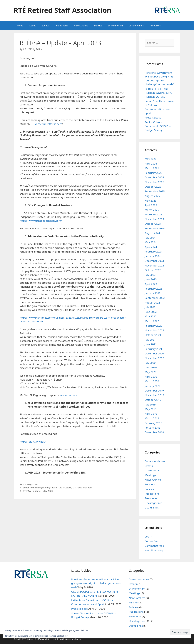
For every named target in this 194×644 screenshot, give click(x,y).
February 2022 (153, 326)
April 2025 (151, 205)
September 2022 (155, 298)
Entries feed (152, 541)
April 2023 (151, 284)
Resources (155, 26)
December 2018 (154, 432)
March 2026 (152, 168)
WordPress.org (154, 550)
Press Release (153, 118)
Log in (148, 537)
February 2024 (153, 252)
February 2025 (153, 214)
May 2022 (151, 316)
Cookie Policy (63, 636)
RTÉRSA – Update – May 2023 (38, 491)
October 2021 (153, 335)
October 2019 (153, 400)
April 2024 (151, 247)
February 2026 (153, 173)
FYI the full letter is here (48, 124)
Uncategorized (31, 484)
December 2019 (154, 391)
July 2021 (150, 340)
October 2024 (153, 224)
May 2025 (151, 201)
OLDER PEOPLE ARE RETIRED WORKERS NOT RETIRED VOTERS (159, 93)
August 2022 (152, 303)
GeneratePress (73, 639)
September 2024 (155, 228)
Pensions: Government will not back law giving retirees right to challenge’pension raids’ (96, 583)
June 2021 (151, 344)
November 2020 (154, 358)
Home (20, 26)
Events (45, 26)
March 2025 (152, 210)
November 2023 (154, 265)
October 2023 (153, 270)
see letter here (69, 395)
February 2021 (153, 349)
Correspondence (155, 461)
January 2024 (153, 256)
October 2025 (153, 187)
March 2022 (152, 321)
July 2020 (150, 363)
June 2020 (151, 367)
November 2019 (154, 395)
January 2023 (153, 293)
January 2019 (153, 428)
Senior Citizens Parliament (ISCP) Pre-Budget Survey (158, 126)
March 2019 (152, 418)
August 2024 (152, 233)
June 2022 (151, 312)
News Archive (81, 26)
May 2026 (151, 159)
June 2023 (151, 279)
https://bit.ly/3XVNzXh (33, 442)
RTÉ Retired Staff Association (62, 10)
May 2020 (151, 372)
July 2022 (150, 307)
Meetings (150, 475)
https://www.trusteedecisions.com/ (41, 221)
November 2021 (154, 330)
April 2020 (151, 377)
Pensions (150, 484)
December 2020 (154, 353)
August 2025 (152, 196)
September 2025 (155, 191)
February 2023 (153, 289)
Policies (98, 26)
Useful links (152, 507)
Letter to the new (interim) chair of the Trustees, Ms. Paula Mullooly (57, 488)
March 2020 (152, 381)
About (33, 26)
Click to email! (136, 26)
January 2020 (153, 386)
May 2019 (151, 409)
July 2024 (150, 238)
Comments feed (154, 546)
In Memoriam (115, 26)
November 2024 (154, 219)
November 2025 (154, 182)
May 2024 (151, 242)
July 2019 (150, 404)
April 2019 (151, 414)
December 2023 (154, 261)
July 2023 (150, 275)
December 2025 (154, 177)
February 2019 (153, 423)
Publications (61, 26)
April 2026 (151, 164)
